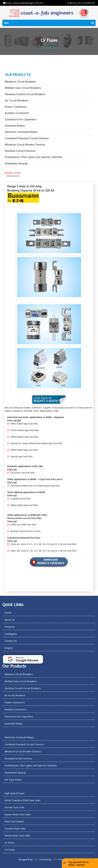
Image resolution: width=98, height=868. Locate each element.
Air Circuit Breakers (16, 101)
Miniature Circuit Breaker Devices (25, 145)
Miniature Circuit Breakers (20, 82)
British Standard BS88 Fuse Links (22, 800)
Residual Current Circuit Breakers (25, 94)
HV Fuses (10, 850)
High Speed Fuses (14, 793)
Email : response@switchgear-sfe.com (23, 3)
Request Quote (13, 173)
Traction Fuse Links (15, 828)
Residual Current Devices (20, 151)
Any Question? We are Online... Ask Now (79, 864)
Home (8, 613)
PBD (56, 859)
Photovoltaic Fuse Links (17, 835)
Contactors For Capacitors (21, 119)
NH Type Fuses (13, 780)
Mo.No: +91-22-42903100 (81, 3)
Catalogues (11, 634)
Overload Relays (15, 126)
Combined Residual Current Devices (27, 138)
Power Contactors (16, 107)
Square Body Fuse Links (18, 814)
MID (37, 859)
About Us (10, 620)
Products (10, 627)
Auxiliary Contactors (17, 113)
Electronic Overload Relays (21, 132)
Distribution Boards (16, 164)
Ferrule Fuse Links (14, 807)
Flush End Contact (14, 821)
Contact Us (11, 641)
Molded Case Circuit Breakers (23, 88)
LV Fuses (9, 843)
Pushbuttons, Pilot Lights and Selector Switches (34, 157)
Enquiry (9, 648)
